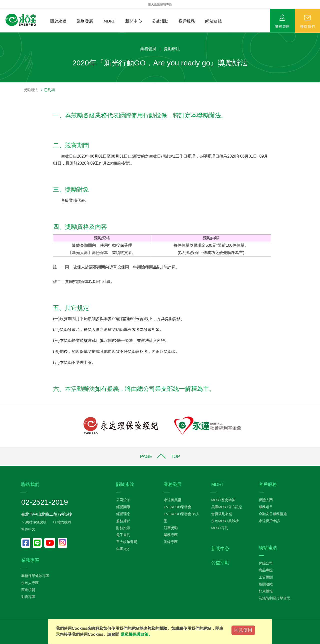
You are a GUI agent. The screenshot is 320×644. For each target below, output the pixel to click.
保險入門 (266, 500)
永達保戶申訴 (269, 521)
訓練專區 (171, 542)
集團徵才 (123, 549)
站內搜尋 (62, 522)
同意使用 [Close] (243, 630)
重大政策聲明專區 (160, 4)
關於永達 (58, 21)
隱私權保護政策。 (136, 634)
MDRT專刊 (220, 528)
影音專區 (28, 597)
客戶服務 (187, 21)
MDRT (109, 21)
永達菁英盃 (172, 500)
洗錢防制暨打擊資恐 (274, 598)
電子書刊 (123, 535)
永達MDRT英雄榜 (225, 521)
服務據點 (123, 521)
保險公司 (266, 563)
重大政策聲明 (127, 542)
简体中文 (28, 529)
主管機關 (266, 577)
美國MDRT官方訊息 (227, 507)
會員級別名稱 (222, 514)
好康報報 (266, 591)
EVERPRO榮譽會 (177, 507)
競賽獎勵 (171, 528)
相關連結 (266, 584)
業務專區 (282, 26)
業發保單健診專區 (35, 576)
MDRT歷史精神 (223, 500)
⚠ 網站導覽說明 (34, 522)
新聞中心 (133, 21)
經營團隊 (123, 507)
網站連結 (213, 21)
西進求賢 (28, 590)
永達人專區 (30, 583)
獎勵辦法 (31, 90)
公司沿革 (123, 500)
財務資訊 (123, 528)
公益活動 (160, 21)
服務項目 (266, 507)
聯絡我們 (307, 26)
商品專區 (266, 570)
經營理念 (123, 514)
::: (2, 35)
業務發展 (85, 21)
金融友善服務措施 (273, 514)
